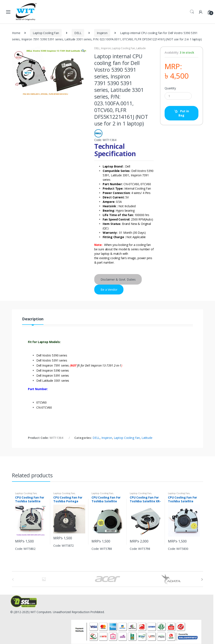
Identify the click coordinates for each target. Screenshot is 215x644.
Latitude (141, 48)
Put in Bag (184, 113)
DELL (78, 33)
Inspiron (102, 33)
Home (16, 33)
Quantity (170, 88)
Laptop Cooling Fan (46, 33)
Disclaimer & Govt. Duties (118, 279)
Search (192, 12)
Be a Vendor (109, 290)
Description (33, 319)
